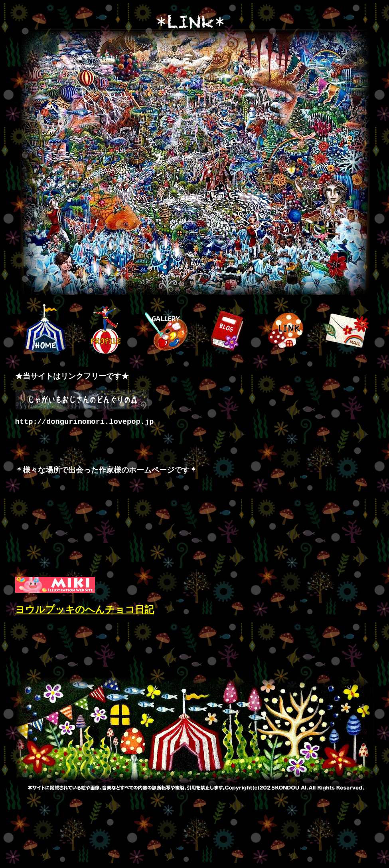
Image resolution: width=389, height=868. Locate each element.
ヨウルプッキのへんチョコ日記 (85, 611)
